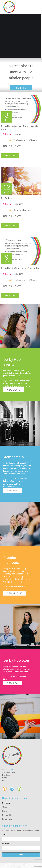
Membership (7, 815)
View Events (14, 390)
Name (4, 834)
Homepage (6, 803)
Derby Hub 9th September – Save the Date (21, 268)
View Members (15, 593)
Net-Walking (7, 198)
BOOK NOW (10, 156)
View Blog (12, 683)
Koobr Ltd (9, 770)
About (5, 807)
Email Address (7, 843)
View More (13, 490)
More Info (21, 88)
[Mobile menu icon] (38, 7)
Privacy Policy (7, 819)
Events (5, 811)
